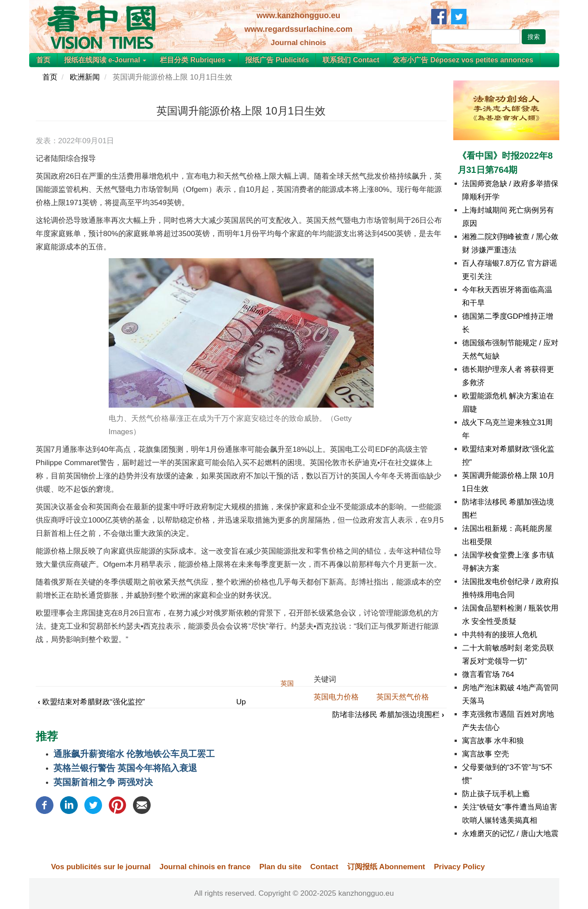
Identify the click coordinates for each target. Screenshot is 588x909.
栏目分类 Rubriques (196, 60)
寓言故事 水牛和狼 (493, 741)
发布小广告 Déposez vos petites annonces (463, 60)
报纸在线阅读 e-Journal (105, 60)
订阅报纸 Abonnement (386, 867)
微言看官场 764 (488, 674)
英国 (287, 683)
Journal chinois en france (205, 867)
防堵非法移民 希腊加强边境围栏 (388, 715)
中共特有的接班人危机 (500, 635)
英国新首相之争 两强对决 (103, 782)
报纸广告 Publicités (277, 60)
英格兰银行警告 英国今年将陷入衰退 (125, 768)
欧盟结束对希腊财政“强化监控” (92, 702)
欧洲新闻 (85, 77)
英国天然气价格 (403, 697)
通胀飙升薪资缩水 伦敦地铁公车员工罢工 (134, 754)
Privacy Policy (459, 867)
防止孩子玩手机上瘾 (496, 794)
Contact (324, 867)
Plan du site (280, 867)
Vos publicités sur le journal (101, 867)
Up (241, 702)
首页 (43, 60)
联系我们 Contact (351, 60)
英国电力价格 (336, 697)
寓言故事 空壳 (486, 754)
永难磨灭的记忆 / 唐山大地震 (510, 834)
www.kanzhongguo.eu (298, 15)
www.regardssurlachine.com (298, 29)
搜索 (534, 37)
